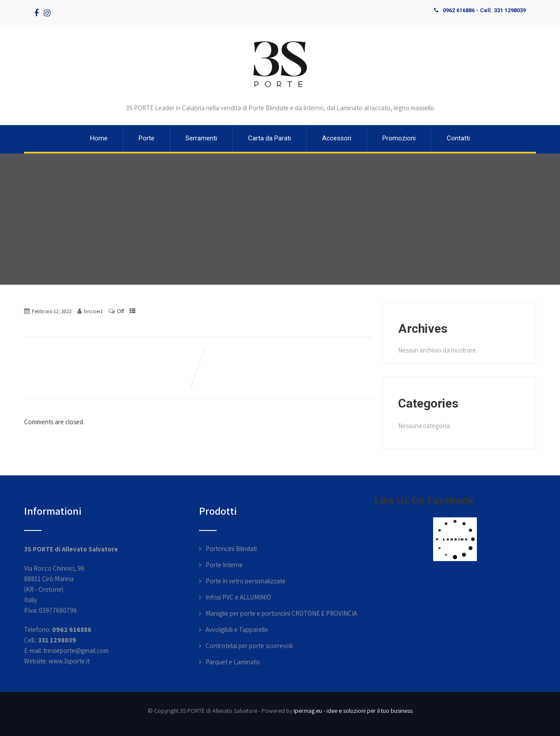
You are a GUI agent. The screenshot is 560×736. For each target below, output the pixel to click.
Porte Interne (224, 565)
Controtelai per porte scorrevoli (249, 646)
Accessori (337, 138)
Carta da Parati (269, 138)
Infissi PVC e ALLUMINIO (238, 597)
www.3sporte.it (69, 661)
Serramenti (201, 138)
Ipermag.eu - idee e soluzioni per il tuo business (353, 711)
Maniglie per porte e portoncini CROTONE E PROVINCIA (281, 613)
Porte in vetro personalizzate (246, 581)
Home (99, 138)
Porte (147, 138)
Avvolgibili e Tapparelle (237, 630)
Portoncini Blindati (231, 549)
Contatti (458, 138)
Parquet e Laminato (233, 662)
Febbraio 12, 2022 (52, 311)
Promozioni (399, 138)
